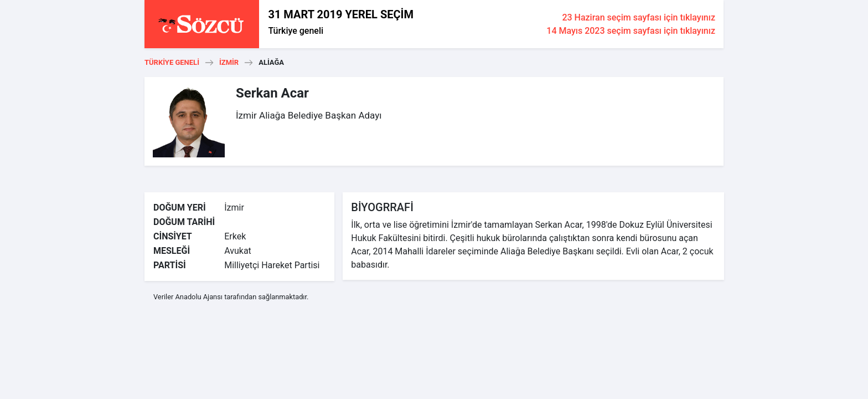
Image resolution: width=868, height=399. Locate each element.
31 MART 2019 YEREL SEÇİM (340, 14)
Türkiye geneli (296, 31)
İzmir (229, 62)
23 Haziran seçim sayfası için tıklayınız (639, 17)
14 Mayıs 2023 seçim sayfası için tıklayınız (631, 31)
